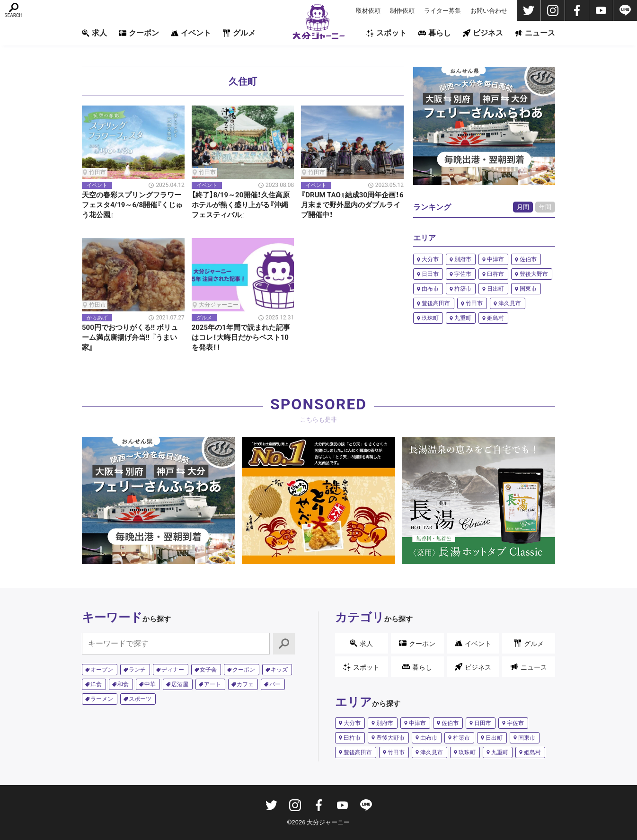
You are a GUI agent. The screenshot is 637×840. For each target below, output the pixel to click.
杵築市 (463, 289)
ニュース (535, 33)
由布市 (430, 289)
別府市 (463, 259)
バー (275, 684)
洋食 (96, 684)
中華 (150, 684)
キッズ (279, 670)
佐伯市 (528, 259)
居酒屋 (180, 684)
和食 (123, 684)
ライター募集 (442, 11)
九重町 (463, 318)
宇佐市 (463, 274)
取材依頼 (368, 11)
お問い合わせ (489, 11)
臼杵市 (495, 274)
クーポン (139, 33)
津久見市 (510, 303)
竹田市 (474, 303)
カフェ (245, 684)
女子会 (208, 670)
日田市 (430, 274)
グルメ (239, 33)
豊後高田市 (436, 303)
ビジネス (483, 33)
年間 (545, 207)
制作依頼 (402, 11)
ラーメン (102, 699)
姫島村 (495, 318)
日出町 (495, 289)
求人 (94, 33)
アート (212, 684)
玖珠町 (430, 318)
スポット (386, 33)
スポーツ (140, 699)
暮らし (435, 33)
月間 (523, 207)
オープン (102, 670)
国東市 (528, 289)
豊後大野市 (534, 274)
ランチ (137, 670)
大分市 (430, 259)
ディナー (173, 670)
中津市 (495, 259)
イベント (191, 33)
